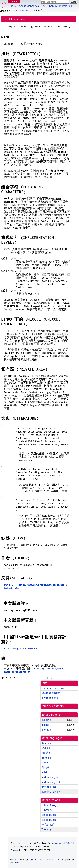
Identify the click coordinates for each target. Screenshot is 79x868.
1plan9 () (50, 805)
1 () (47, 810)
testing (45, 725)
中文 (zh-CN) (49, 787)
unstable (46, 730)
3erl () (49, 815)
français (46, 758)
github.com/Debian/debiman (44, 860)
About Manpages (29, 6)
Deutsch (46, 743)
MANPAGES (14, 1)
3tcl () (49, 820)
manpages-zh (26, 10)
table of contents (53, 706)
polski (45, 772)
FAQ (44, 6)
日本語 (45, 767)
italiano (46, 763)
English (46, 748)
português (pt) (50, 777)
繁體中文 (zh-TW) (51, 792)
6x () (48, 825)
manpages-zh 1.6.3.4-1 (64, 843)
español (46, 753)
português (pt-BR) (52, 782)
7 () (46, 830)
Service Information (61, 6)
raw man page (50, 698)
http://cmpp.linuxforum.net (21, 649)
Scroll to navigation (15, 19)
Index (13, 6)
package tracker (51, 693)
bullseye (14, 10)
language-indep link (53, 688)
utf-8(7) (9, 585)
